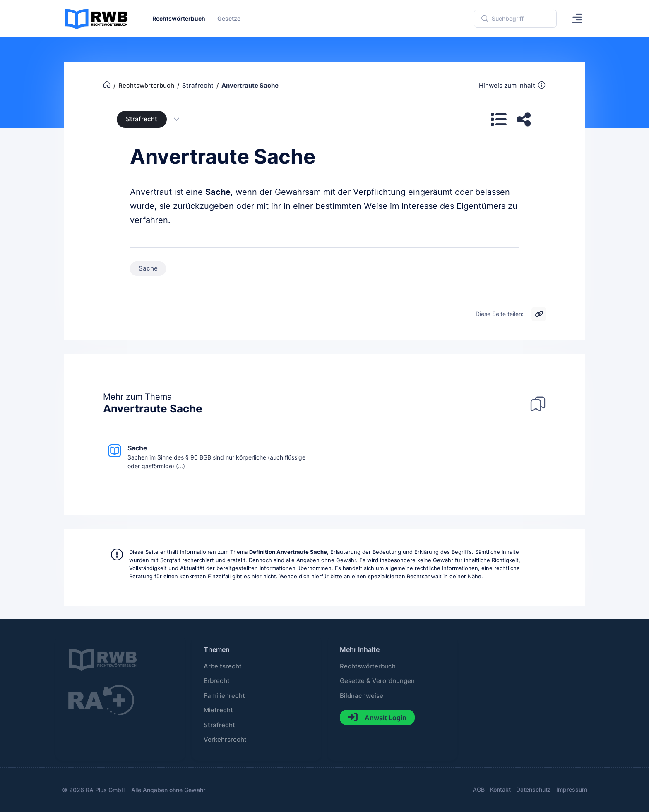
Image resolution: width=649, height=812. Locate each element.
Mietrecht (218, 710)
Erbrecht (217, 681)
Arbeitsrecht (223, 666)
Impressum (572, 789)
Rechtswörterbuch (368, 666)
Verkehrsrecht (225, 740)
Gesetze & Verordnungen (377, 681)
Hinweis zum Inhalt (513, 85)
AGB (479, 789)
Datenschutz (534, 789)
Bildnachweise (362, 696)
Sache (218, 192)
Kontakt (500, 789)
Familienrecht (224, 696)
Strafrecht (142, 119)
